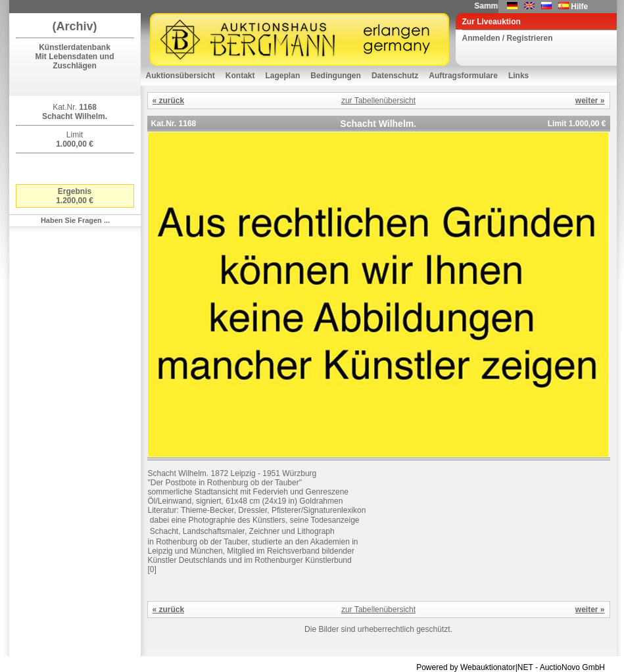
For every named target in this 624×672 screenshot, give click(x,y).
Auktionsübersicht (180, 76)
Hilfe (579, 7)
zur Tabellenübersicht (378, 101)
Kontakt (240, 76)
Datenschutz (395, 76)
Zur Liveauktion (492, 22)
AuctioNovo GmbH (572, 667)
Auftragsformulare (463, 76)
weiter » (590, 101)
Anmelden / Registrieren (508, 38)
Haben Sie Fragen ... (75, 220)
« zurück (169, 101)
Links (518, 76)
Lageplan (283, 76)
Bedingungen (336, 76)
